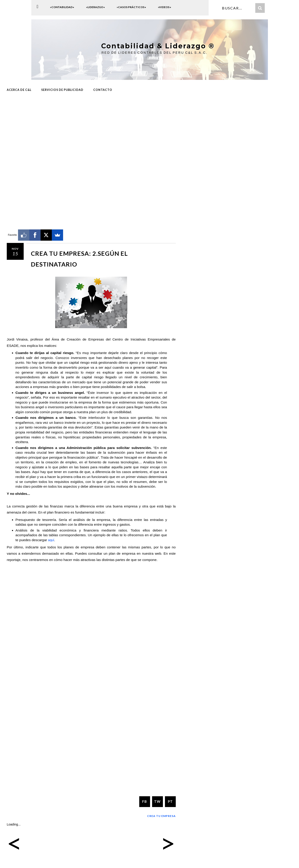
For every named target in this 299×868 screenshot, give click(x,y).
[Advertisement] (91, 132)
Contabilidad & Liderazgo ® (154, 46)
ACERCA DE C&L (19, 89)
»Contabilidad (62, 7)
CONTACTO (103, 89)
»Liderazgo (96, 7)
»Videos (165, 7)
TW (157, 801)
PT (170, 801)
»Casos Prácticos (131, 7)
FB (145, 801)
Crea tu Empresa (161, 815)
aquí (51, 539)
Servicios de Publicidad (62, 89)
